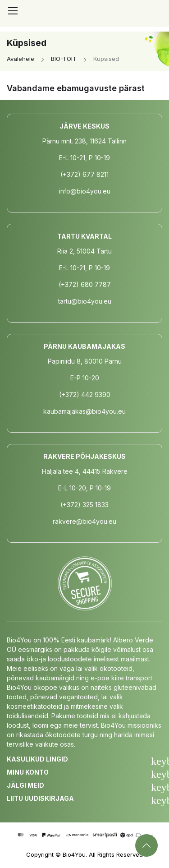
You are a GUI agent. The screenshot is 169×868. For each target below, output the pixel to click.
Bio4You (74, 854)
